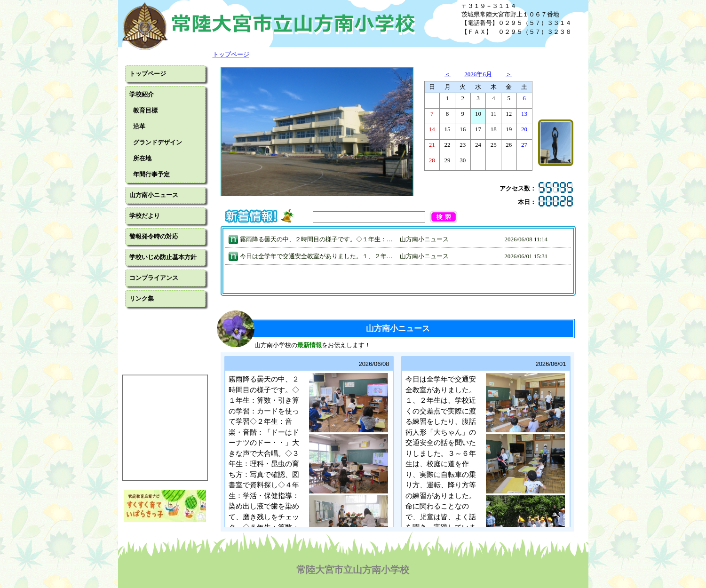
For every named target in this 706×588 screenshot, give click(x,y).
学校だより (145, 216)
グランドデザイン (158, 142)
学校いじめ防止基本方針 (163, 257)
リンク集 (142, 298)
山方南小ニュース (154, 195)
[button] (453, 217)
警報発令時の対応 (154, 236)
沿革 (139, 126)
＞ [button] (509, 74)
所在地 (142, 158)
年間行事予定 (151, 174)
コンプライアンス (154, 278)
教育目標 (145, 110)
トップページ (148, 74)
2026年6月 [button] (478, 74)
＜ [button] (448, 74)
